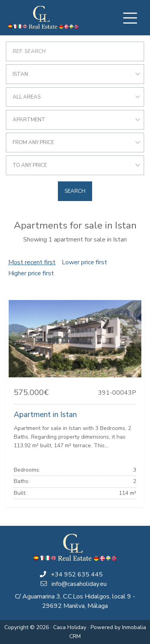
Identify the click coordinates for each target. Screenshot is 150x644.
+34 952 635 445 (77, 574)
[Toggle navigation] (130, 18)
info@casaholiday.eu (79, 584)
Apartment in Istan (45, 415)
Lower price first (84, 262)
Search (75, 191)
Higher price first (31, 273)
